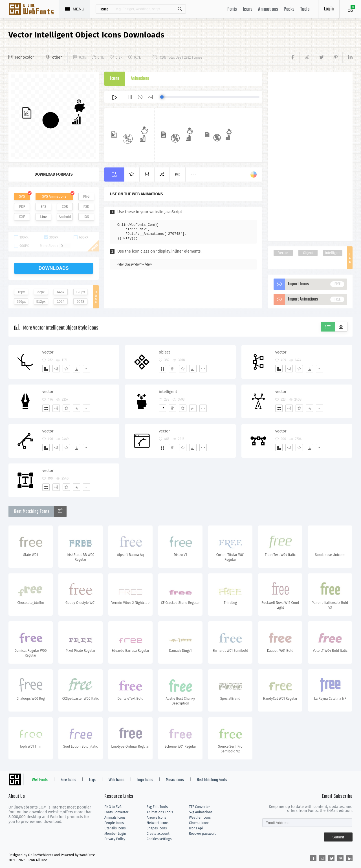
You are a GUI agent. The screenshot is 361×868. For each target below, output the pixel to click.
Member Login (115, 834)
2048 (81, 302)
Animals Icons (115, 818)
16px (21, 292)
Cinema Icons (199, 823)
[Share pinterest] (335, 58)
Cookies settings (159, 839)
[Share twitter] (321, 58)
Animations (268, 9)
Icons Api (196, 828)
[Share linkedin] (347, 58)
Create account (158, 834)
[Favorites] (66, 369)
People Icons (114, 823)
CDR (65, 207)
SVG (22, 196)
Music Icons (175, 780)
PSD (86, 207)
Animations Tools (160, 812)
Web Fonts (40, 780)
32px (41, 292)
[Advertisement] (310, 156)
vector (48, 352)
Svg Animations (201, 812)
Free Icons (68, 780)
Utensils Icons (115, 828)
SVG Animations (54, 196)
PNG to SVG (113, 807)
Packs (289, 9)
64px (61, 292)
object (164, 352)
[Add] (46, 369)
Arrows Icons (156, 818)
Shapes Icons (157, 828)
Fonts (232, 9)
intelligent (168, 392)
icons (104, 9)
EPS (43, 207)
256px (21, 302)
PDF (22, 207)
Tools (305, 9)
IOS (86, 217)
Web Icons (116, 780)
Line (44, 217)
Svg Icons (34, 10)
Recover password (203, 834)
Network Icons (158, 823)
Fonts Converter (116, 812)
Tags (92, 780)
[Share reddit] (306, 58)
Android (65, 217)
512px (41, 302)
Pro (178, 175)
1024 (61, 302)
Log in (329, 9)
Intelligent (333, 253)
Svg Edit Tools (157, 807)
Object (308, 253)
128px (81, 292)
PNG (86, 196)
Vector (283, 253)
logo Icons (145, 780)
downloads (54, 268)
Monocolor (25, 57)
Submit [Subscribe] (338, 837)
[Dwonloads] (76, 369)
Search (180, 9)
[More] (87, 369)
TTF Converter (199, 807)
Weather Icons (200, 818)
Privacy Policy (115, 839)
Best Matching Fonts (212, 780)
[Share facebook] (294, 58)
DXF (22, 217)
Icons (248, 9)
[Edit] (56, 369)
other (57, 57)
